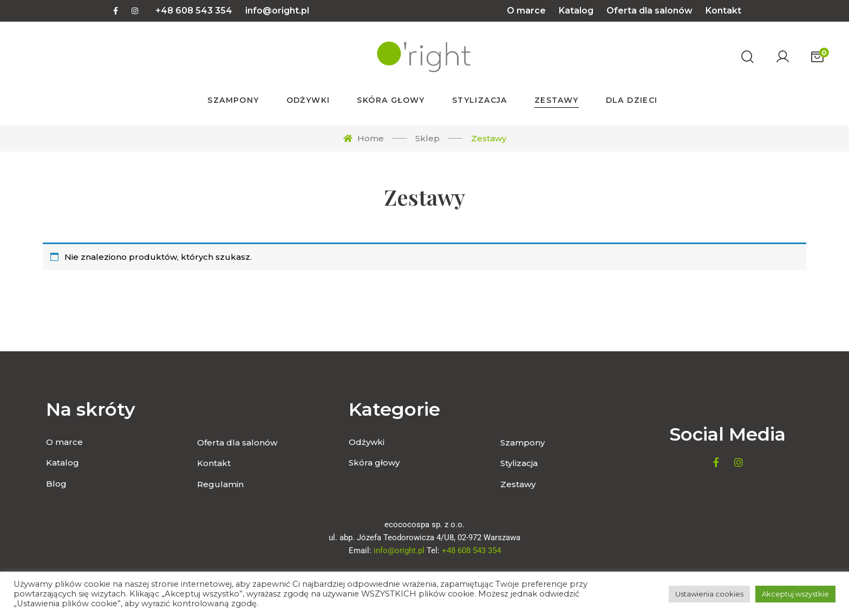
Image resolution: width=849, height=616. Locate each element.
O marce (526, 11)
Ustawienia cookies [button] (709, 594)
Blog (56, 484)
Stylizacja (519, 463)
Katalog (576, 11)
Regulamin (220, 484)
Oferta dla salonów (649, 11)
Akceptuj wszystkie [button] (795, 594)
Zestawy (518, 484)
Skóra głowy (374, 463)
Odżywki (367, 442)
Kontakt (723, 11)
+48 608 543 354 (194, 11)
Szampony (523, 443)
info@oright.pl (277, 11)
